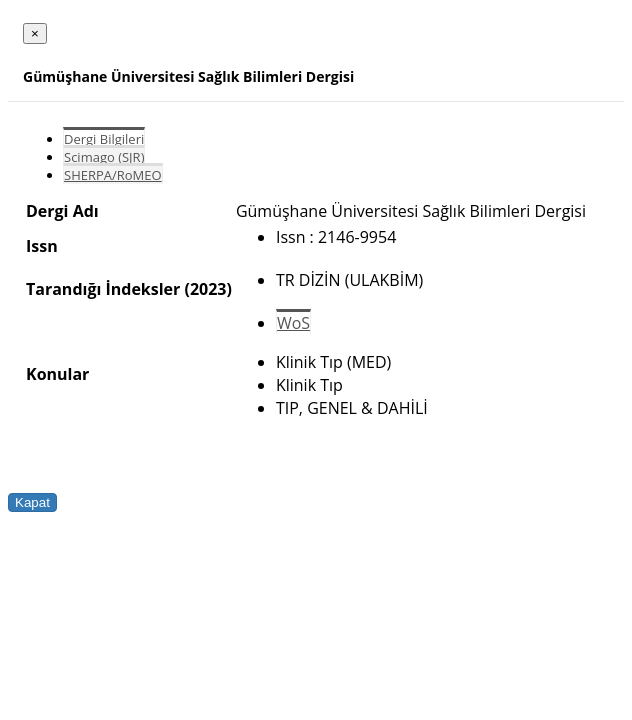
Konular (57, 374)
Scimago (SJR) (104, 157)
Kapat (32, 502)
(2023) (207, 289)
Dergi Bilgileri (104, 139)
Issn (42, 246)
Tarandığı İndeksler (103, 289)
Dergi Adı (62, 211)
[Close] (35, 33)
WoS (293, 323)
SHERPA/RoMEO (113, 175)
